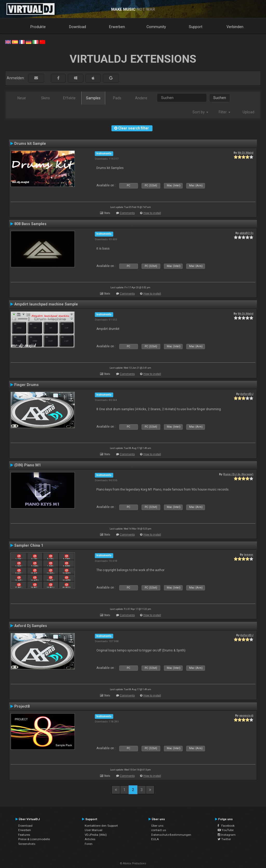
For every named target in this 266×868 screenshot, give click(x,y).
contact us (159, 830)
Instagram (227, 835)
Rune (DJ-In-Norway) (238, 474)
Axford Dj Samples (31, 626)
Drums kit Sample (30, 143)
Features (24, 835)
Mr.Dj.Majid (245, 153)
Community (156, 27)
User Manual (94, 830)
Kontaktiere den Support (101, 826)
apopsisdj (246, 715)
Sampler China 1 (29, 545)
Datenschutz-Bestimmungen (171, 835)
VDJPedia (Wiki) (96, 835)
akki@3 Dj (246, 233)
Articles (90, 839)
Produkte (38, 27)
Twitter (224, 839)
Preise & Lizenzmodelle (34, 839)
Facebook (226, 826)
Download (78, 27)
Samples (93, 98)
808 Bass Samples (30, 224)
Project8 (22, 706)
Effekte (69, 98)
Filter (225, 112)
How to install (152, 213)
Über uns (157, 826)
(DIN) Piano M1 (28, 465)
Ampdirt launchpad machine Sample (46, 304)
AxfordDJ (247, 394)
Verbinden (235, 27)
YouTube (226, 830)
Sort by (200, 112)
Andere (141, 98)
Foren (89, 844)
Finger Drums (26, 385)
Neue (22, 98)
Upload (248, 112)
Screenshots (27, 844)
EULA (155, 839)
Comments (127, 213)
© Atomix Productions (133, 863)
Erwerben (117, 27)
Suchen (220, 98)
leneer (249, 554)
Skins (45, 98)
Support (196, 27)
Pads (117, 98)
